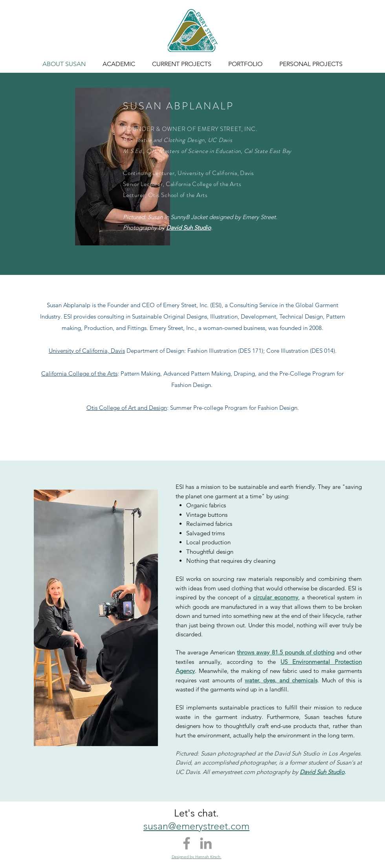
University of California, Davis (87, 351)
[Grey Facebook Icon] (187, 843)
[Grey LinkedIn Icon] (206, 843)
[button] (119, 64)
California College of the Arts (79, 373)
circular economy (276, 597)
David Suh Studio (189, 228)
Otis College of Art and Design (127, 408)
